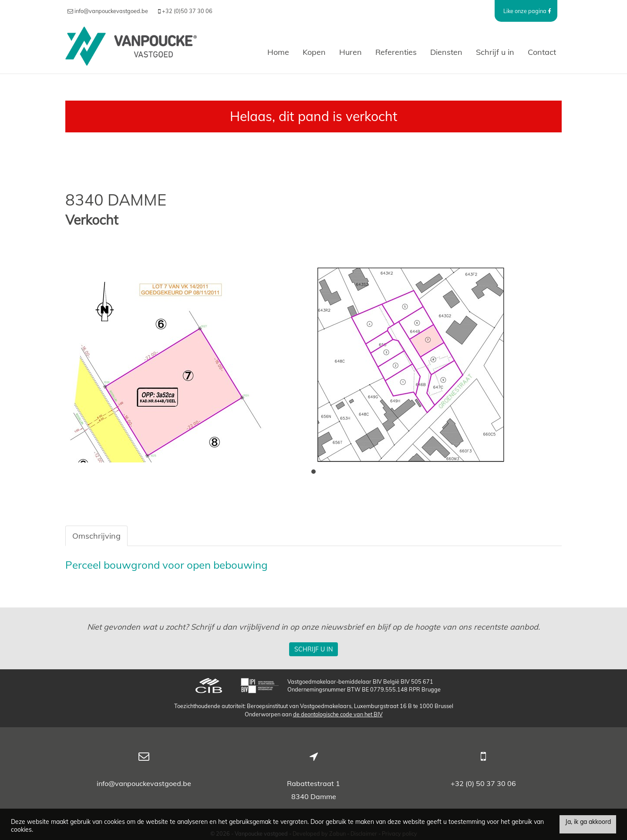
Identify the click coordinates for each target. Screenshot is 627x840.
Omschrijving (96, 536)
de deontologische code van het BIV (338, 714)
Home (278, 52)
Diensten (446, 52)
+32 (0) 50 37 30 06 (483, 783)
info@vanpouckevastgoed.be (144, 783)
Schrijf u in (495, 52)
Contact (542, 52)
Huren (351, 52)
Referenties (396, 52)
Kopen (314, 52)
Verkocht (92, 220)
